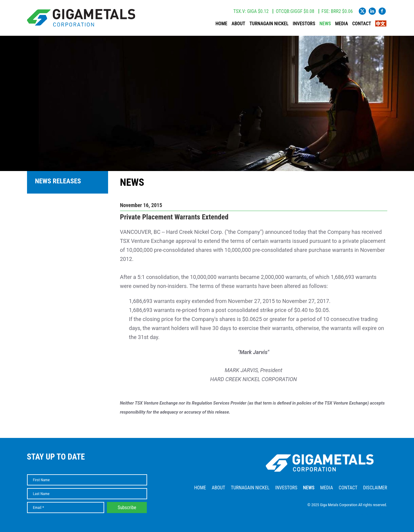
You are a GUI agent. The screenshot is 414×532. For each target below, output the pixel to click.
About (238, 24)
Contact (362, 24)
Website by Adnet (374, 514)
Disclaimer (375, 488)
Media (341, 24)
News (325, 24)
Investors (304, 24)
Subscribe (127, 508)
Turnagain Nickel (269, 24)
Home (221, 24)
